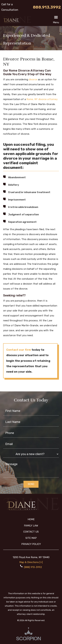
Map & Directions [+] (31, 562)
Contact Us (31, 532)
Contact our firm (19, 350)
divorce (33, 79)
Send (31, 484)
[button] (56, 20)
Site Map (31, 538)
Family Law (31, 526)
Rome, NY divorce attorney (42, 99)
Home (31, 519)
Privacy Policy (31, 544)
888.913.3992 (47, 7)
